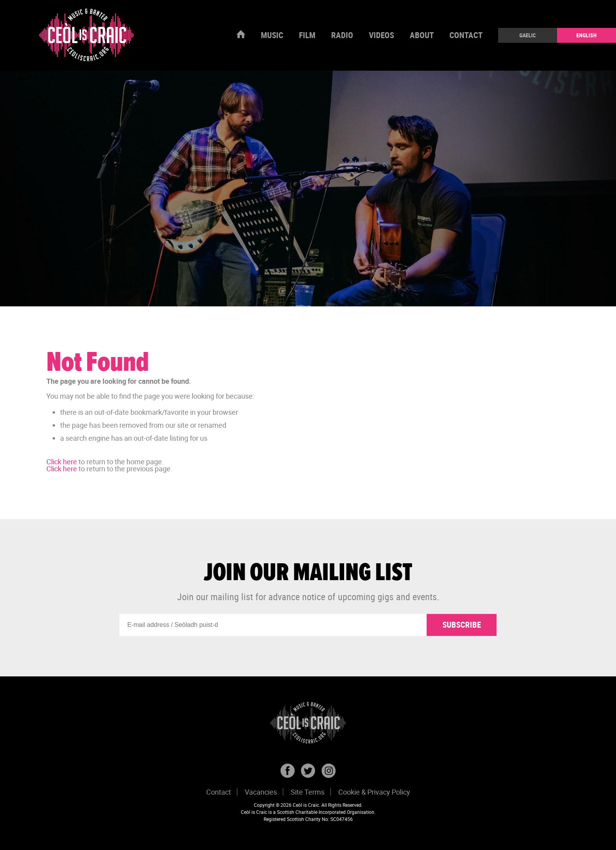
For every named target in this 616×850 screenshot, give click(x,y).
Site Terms (308, 792)
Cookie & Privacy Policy (374, 792)
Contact (466, 35)
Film (307, 35)
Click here (62, 462)
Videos (381, 35)
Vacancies (261, 792)
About (422, 35)
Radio (342, 35)
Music (272, 35)
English (587, 35)
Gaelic (528, 35)
